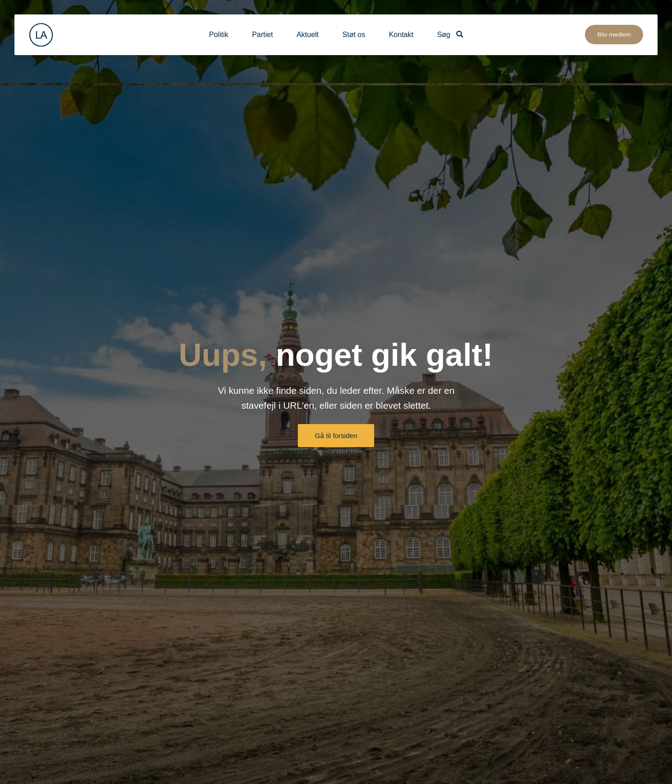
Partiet (262, 35)
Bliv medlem (614, 35)
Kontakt (401, 35)
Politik (219, 35)
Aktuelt (308, 35)
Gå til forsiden (336, 436)
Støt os (354, 35)
